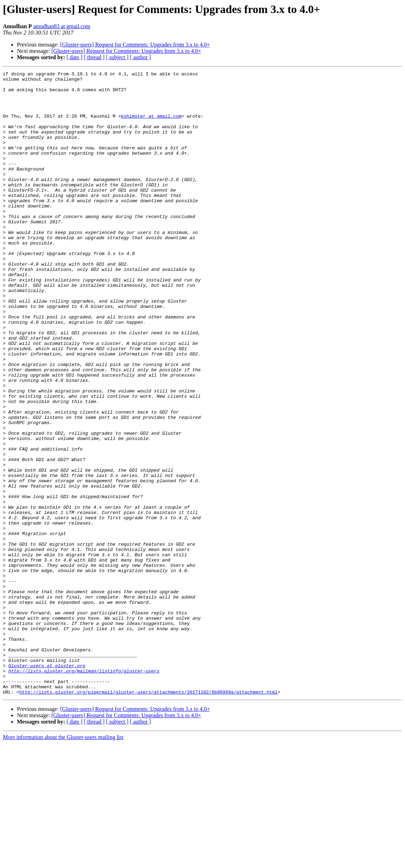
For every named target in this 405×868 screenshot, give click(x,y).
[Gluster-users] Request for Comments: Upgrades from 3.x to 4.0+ (135, 45)
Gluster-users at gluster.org (47, 785)
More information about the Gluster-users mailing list (63, 862)
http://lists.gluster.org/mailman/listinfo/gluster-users (84, 791)
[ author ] (141, 57)
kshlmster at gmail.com (151, 125)
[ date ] (74, 57)
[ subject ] (117, 57)
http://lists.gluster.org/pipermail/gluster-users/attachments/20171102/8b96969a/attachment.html (148, 817)
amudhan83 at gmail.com (62, 26)
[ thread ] (94, 57)
